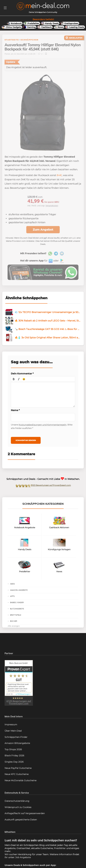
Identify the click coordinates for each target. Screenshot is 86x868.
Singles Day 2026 (14, 762)
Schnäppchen (30, 40)
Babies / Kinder (17, 602)
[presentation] (14, 379)
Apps (12, 596)
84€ (59, 175)
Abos (12, 584)
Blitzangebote (17, 609)
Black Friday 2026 (14, 756)
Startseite (12, 40)
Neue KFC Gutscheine (17, 774)
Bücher (14, 621)
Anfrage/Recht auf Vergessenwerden (25, 813)
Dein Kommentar (22, 374)
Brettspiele (16, 615)
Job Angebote (23, 857)
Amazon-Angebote (19, 590)
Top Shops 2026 (13, 749)
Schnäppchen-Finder (16, 737)
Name (15, 410)
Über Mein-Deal (13, 731)
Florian (7, 54)
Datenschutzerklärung (17, 801)
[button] (14, 379)
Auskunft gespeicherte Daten (21, 820)
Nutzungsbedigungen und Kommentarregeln (43, 425)
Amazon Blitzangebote (17, 743)
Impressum (11, 725)
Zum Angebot (43, 230)
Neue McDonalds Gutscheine (20, 780)
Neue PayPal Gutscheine (18, 768)
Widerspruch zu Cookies (18, 807)
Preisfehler (60, 848)
